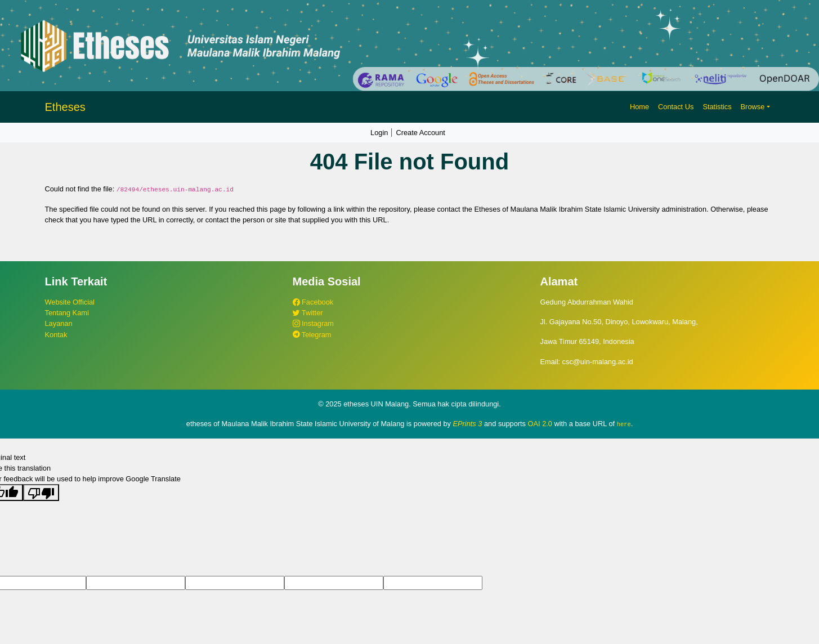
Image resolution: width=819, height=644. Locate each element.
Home (639, 107)
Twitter (308, 313)
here (624, 424)
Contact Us (676, 107)
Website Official (70, 302)
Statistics (717, 107)
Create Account (420, 133)
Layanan (59, 323)
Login (379, 133)
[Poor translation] (41, 493)
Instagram (313, 323)
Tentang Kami (67, 313)
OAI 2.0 (540, 424)
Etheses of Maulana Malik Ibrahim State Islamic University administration (591, 209)
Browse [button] (753, 107)
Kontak (56, 335)
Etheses (65, 107)
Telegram (312, 335)
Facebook (313, 302)
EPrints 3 (468, 424)
